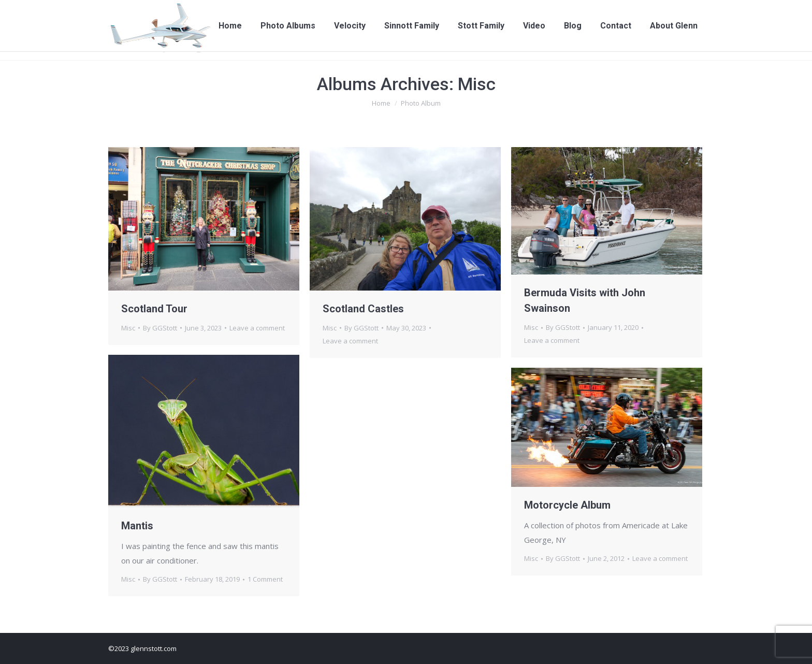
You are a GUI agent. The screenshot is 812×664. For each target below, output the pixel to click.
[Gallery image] (204, 431)
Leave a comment (257, 328)
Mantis (137, 526)
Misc (128, 328)
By (160, 328)
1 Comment (265, 579)
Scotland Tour (154, 309)
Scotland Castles (363, 309)
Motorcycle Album (567, 505)
